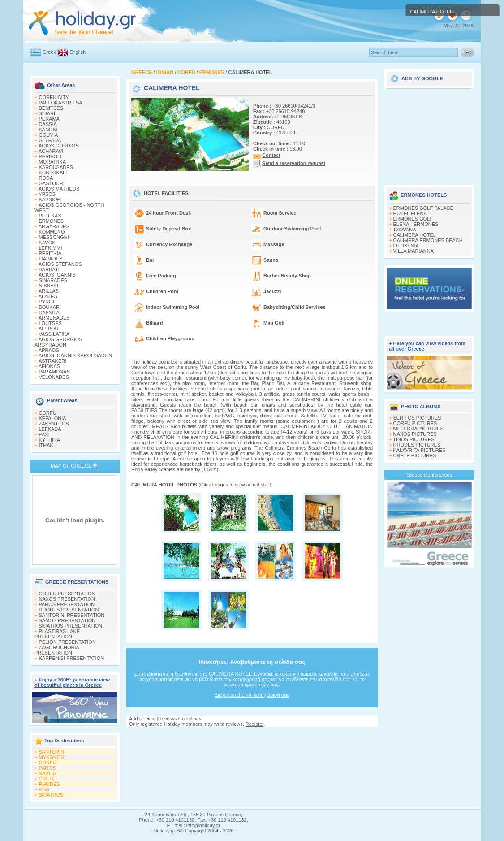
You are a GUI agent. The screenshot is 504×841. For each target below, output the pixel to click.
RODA (46, 178)
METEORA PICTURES (418, 429)
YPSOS (47, 194)
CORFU (48, 413)
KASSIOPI (50, 199)
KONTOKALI (53, 173)
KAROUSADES (56, 167)
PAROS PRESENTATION (67, 604)
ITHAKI (47, 445)
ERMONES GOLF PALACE (423, 208)
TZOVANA (404, 230)
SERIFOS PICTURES (417, 418)
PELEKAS (50, 216)
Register (254, 724)
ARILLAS (49, 291)
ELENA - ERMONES (416, 224)
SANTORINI (52, 752)
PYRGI (47, 302)
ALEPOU (49, 329)
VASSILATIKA (54, 334)
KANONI (48, 130)
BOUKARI (50, 307)
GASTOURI (52, 183)
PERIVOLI (50, 156)
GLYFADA (50, 140)
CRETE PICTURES (415, 455)
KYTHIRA (50, 440)
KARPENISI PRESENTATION (72, 658)
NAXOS (48, 773)
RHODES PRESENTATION (69, 610)
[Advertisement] (429, 134)
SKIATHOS (51, 795)
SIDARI (47, 113)
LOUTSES (50, 323)
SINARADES (53, 280)
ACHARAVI (51, 151)
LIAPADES (51, 259)
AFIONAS (49, 366)
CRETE (47, 779)
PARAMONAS (54, 372)
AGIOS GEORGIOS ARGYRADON (58, 342)
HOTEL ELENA (410, 213)
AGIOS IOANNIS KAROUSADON (75, 355)
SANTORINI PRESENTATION (72, 615)
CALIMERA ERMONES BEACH (428, 240)
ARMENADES (54, 318)
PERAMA (49, 119)
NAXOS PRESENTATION (67, 599)
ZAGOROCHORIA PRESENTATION (57, 650)
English (78, 52)
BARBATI (49, 269)
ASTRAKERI (52, 361)
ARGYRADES (54, 226)
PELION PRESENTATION (67, 642)
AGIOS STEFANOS (60, 264)
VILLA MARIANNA (414, 251)
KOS (44, 789)
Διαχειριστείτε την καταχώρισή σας (252, 695)
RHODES (50, 784)
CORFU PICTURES (415, 423)
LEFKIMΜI (51, 248)
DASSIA (48, 124)
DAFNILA (49, 312)
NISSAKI (49, 286)
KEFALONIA (53, 418)
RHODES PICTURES (417, 445)
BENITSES (51, 108)
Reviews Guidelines (180, 719)
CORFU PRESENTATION (67, 594)
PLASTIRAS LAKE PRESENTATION (57, 634)
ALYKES (48, 296)
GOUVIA (49, 135)
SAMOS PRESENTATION (67, 620)
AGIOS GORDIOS (59, 146)
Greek (49, 52)
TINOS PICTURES (414, 439)
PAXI (44, 434)
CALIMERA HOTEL (415, 235)
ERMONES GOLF (413, 219)
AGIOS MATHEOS (59, 189)
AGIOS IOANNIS (57, 275)
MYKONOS (52, 757)
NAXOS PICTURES (415, 434)
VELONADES (54, 377)
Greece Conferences (429, 475)
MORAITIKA (53, 162)
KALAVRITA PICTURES (420, 450)
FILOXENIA (406, 246)
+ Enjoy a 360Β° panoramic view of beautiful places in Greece (72, 682)
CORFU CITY (54, 97)
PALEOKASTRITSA (61, 103)
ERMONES (52, 221)
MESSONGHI (54, 237)
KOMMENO (52, 232)
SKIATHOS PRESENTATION (71, 626)
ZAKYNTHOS (54, 424)
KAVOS (47, 243)
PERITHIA (50, 253)
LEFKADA (50, 429)
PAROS (47, 768)
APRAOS (49, 350)
